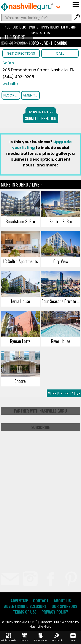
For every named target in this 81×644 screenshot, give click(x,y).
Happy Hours (50, 27)
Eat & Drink (69, 27)
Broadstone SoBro (20, 221)
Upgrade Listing (41, 112)
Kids (47, 33)
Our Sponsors (64, 606)
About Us (62, 601)
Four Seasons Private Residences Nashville (61, 301)
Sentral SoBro (61, 221)
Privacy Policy (55, 612)
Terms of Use (25, 612)
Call (60, 53)
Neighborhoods (16, 27)
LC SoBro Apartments (20, 261)
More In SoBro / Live (64, 393)
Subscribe (41, 427)
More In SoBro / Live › (21, 184)
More (73, 637)
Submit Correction (41, 118)
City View (61, 261)
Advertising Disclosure (25, 606)
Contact (41, 601)
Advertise (19, 601)
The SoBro (59, 43)
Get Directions (21, 53)
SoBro (34, 43)
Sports (37, 33)
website (10, 84)
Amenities (31, 95)
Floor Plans (12, 95)
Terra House (20, 301)
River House (61, 341)
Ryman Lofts (20, 341)
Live (45, 43)
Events (34, 27)
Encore (20, 381)
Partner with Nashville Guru (40, 411)
